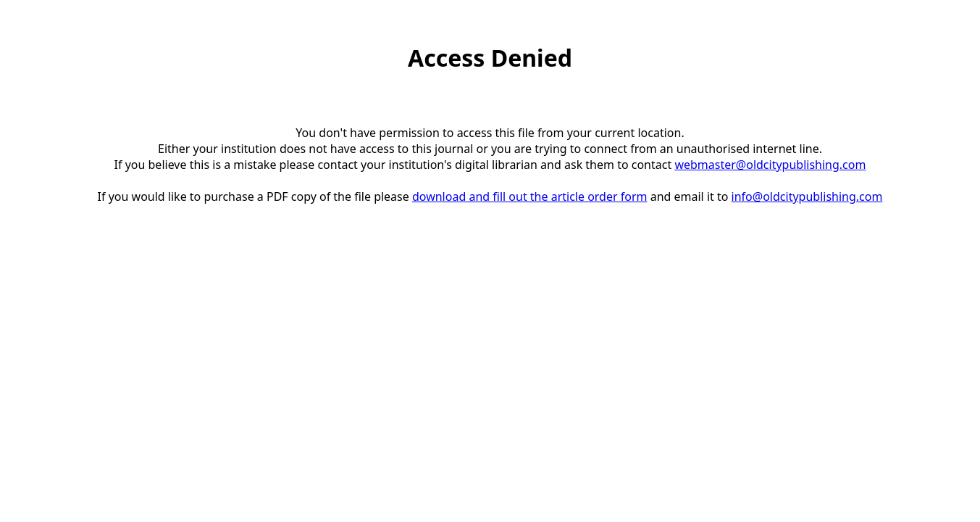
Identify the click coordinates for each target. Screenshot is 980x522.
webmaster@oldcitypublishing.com (770, 165)
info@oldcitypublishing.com (807, 196)
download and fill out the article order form (530, 196)
